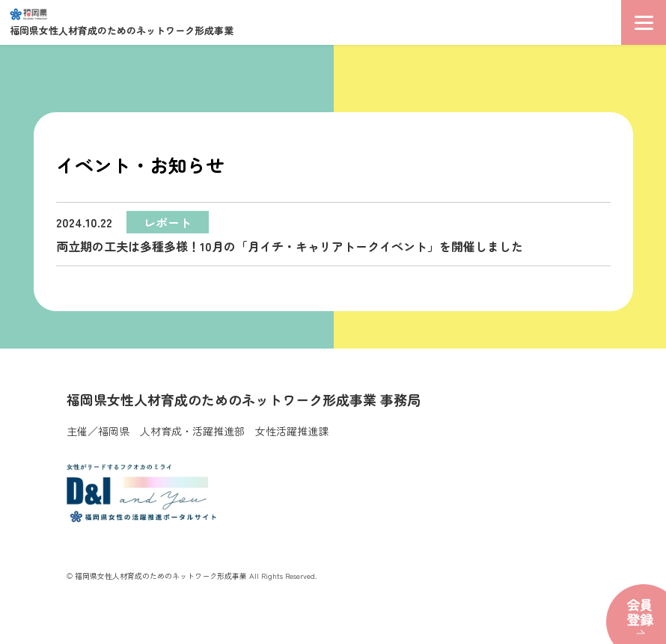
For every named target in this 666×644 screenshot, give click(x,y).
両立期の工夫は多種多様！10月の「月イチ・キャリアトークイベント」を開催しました (290, 233)
